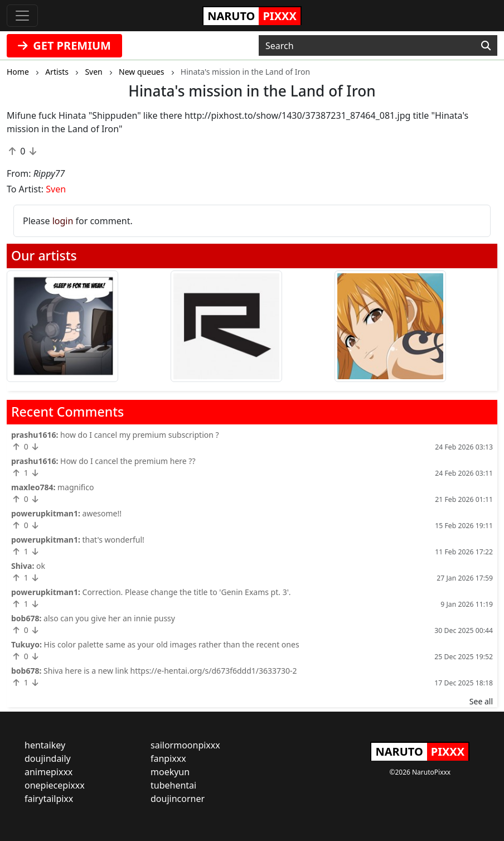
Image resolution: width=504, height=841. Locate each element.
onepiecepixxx (55, 785)
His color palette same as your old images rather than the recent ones (172, 644)
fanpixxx (168, 758)
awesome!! (102, 513)
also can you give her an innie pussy (109, 618)
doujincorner (178, 799)
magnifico (76, 487)
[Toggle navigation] (22, 16)
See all (481, 701)
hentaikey (45, 745)
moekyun (170, 772)
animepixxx (49, 772)
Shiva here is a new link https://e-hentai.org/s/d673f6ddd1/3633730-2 (170, 671)
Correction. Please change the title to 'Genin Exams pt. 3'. (187, 592)
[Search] (486, 46)
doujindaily (48, 758)
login (63, 221)
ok (41, 566)
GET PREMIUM (64, 45)
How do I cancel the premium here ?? (128, 461)
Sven (56, 189)
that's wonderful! (113, 540)
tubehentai (173, 785)
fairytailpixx (49, 799)
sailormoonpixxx (185, 745)
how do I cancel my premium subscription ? (140, 435)
